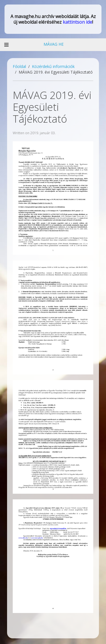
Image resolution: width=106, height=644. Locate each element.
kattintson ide (77, 22)
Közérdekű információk (53, 66)
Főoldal (19, 66)
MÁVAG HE (53, 44)
